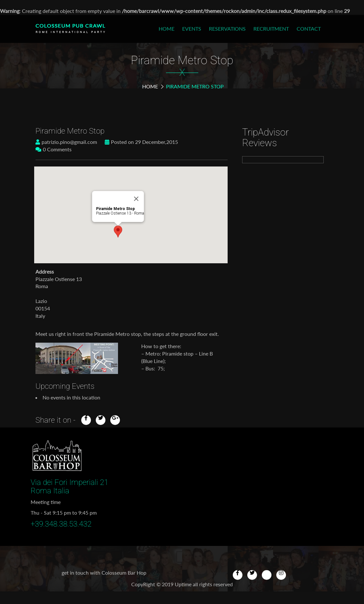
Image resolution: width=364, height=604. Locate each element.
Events (192, 29)
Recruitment (271, 29)
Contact (309, 29)
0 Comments (54, 149)
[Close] (136, 199)
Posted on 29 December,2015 (141, 142)
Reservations (227, 29)
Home (167, 29)
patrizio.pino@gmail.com (66, 142)
